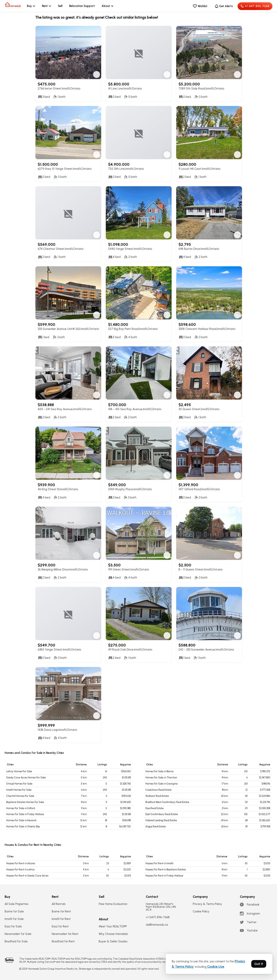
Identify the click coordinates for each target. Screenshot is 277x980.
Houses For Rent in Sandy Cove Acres (27, 876)
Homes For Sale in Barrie (159, 771)
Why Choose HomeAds (113, 934)
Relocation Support (82, 6)
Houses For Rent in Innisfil (159, 863)
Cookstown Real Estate (159, 790)
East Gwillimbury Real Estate (162, 814)
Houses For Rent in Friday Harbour (164, 876)
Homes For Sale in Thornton (161, 778)
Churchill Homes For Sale (20, 796)
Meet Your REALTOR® (113, 927)
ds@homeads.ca (157, 925)
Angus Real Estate (156, 826)
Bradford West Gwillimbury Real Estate (167, 802)
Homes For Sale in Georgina (161, 784)
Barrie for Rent (61, 912)
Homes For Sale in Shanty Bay (23, 826)
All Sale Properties (16, 904)
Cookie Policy (201, 912)
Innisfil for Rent (61, 919)
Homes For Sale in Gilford (21, 808)
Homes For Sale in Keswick (21, 820)
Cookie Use (216, 967)
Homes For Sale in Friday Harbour (25, 814)
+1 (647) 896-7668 (158, 917)
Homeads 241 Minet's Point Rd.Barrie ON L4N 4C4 (161, 907)
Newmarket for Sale (18, 934)
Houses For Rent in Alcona (20, 863)
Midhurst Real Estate (157, 796)
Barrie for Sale (14, 912)
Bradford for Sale (16, 942)
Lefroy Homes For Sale (19, 771)
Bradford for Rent (63, 942)
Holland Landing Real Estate (161, 820)
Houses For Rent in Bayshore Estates (166, 870)
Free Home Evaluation (113, 904)
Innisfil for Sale (14, 919)
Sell (60, 6)
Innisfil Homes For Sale (19, 790)
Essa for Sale (13, 927)
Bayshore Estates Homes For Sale (25, 802)
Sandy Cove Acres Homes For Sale (26, 778)
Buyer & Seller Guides (113, 942)
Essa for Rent (60, 927)
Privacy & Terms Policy (207, 904)
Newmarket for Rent (65, 934)
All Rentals (59, 904)
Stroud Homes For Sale (19, 784)
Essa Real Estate (155, 808)
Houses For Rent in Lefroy (20, 870)
